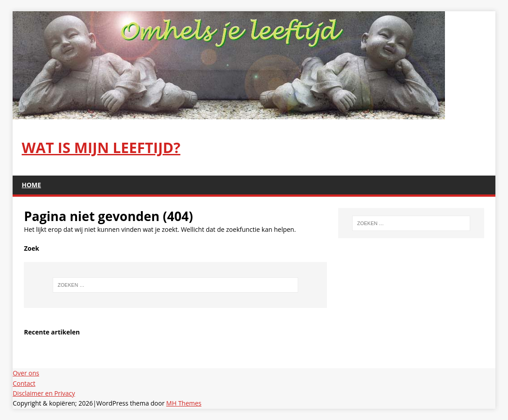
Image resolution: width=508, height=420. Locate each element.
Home (31, 185)
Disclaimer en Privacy (44, 393)
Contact (24, 383)
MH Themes (184, 403)
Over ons (26, 373)
